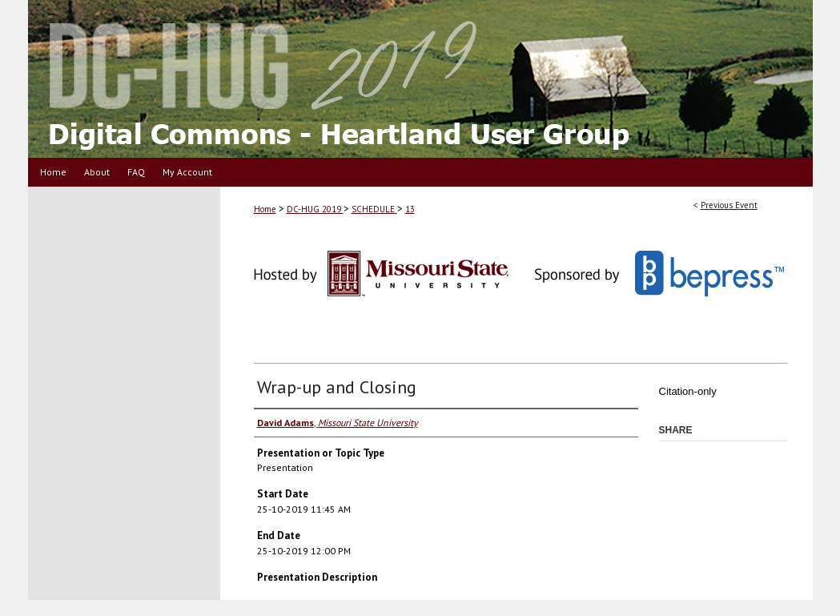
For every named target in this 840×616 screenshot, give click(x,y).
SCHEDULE (374, 209)
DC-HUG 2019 (315, 209)
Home (265, 209)
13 (410, 209)
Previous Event (729, 205)
